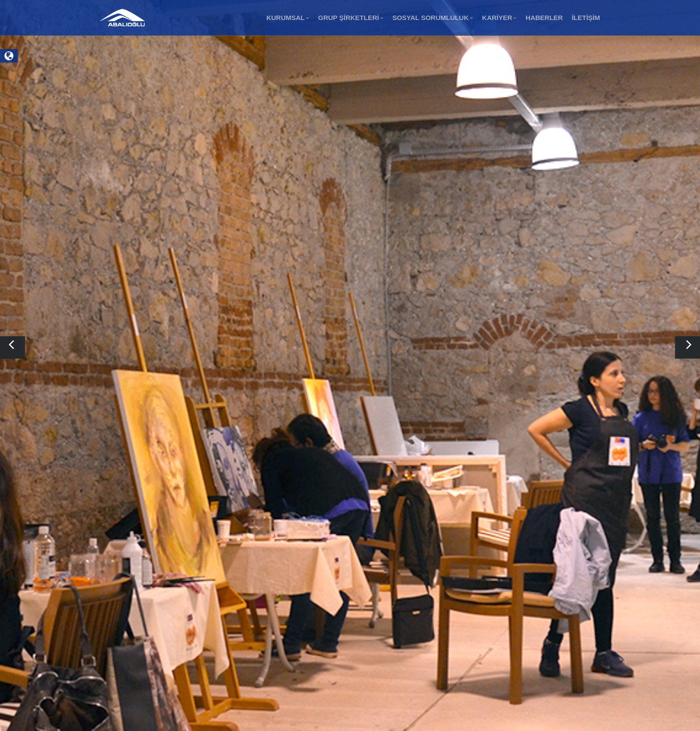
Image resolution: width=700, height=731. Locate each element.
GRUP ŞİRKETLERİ (351, 18)
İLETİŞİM (586, 18)
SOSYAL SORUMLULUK (433, 18)
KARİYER (500, 18)
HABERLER (544, 18)
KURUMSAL (288, 18)
